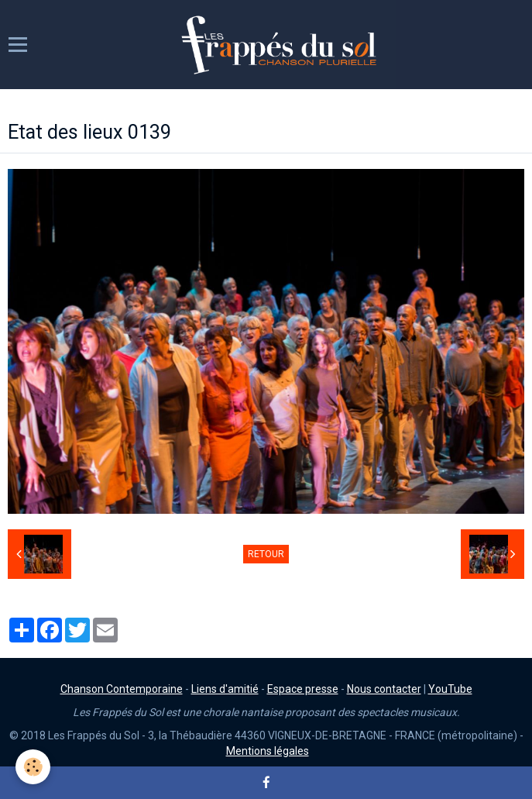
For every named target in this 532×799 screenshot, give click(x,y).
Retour (266, 554)
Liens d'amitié (225, 689)
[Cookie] (33, 767)
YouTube (450, 689)
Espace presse (303, 689)
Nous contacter (384, 689)
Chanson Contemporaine (122, 689)
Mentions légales (268, 751)
